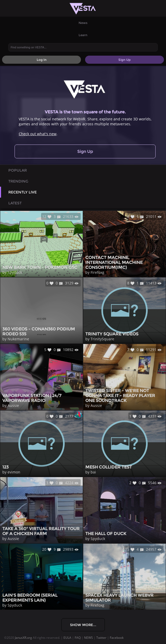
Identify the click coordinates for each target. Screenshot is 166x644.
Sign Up (85, 151)
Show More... (83, 625)
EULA (67, 638)
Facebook (117, 638)
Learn (83, 35)
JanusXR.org (23, 638)
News (83, 23)
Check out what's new (38, 134)
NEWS (88, 638)
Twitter (101, 638)
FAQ (78, 638)
